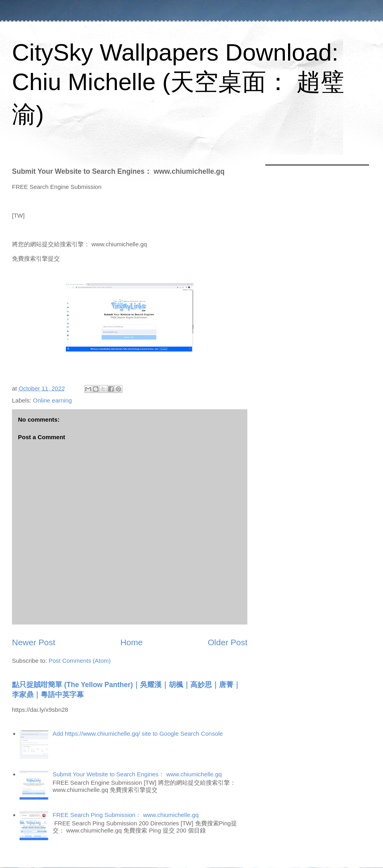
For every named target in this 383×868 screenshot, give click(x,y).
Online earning (53, 400)
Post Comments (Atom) (80, 661)
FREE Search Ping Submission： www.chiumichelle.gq (126, 815)
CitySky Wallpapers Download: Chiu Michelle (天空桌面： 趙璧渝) (178, 83)
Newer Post (34, 642)
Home (132, 642)
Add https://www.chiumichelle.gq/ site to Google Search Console (138, 733)
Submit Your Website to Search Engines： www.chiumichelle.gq (137, 774)
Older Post (228, 642)
